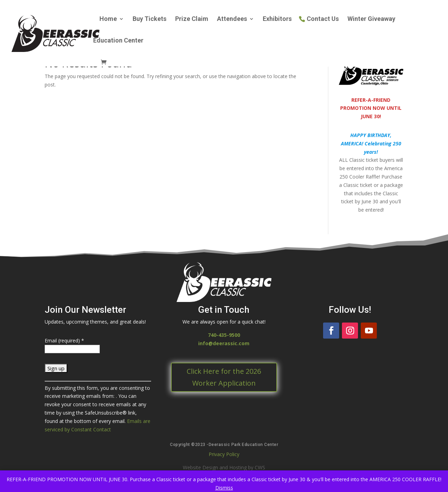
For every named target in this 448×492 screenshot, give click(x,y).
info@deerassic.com (224, 343)
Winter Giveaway (371, 19)
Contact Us (323, 19)
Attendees (232, 19)
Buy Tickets (150, 19)
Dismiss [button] (224, 488)
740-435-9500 (224, 335)
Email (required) (64, 340)
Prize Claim (192, 19)
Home (108, 19)
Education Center (118, 41)
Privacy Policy (224, 454)
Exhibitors (277, 19)
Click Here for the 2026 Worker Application (224, 377)
